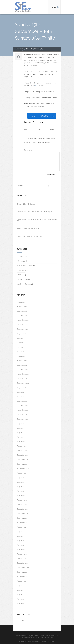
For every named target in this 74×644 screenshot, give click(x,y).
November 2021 (23, 514)
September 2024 (23, 383)
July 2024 (20, 392)
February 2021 (22, 554)
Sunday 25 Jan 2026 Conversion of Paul (29, 236)
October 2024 (22, 379)
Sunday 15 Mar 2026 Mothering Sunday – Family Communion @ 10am (37, 220)
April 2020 (21, 599)
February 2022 (22, 500)
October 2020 (22, 572)
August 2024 (22, 388)
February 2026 (22, 307)
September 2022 (23, 469)
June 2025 (21, 343)
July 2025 (20, 338)
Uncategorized (22, 279)
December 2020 (23, 563)
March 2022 (21, 496)
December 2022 (23, 455)
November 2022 (23, 460)
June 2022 (21, 482)
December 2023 (23, 406)
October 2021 (22, 518)
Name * (27, 130)
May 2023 (21, 433)
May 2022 (20, 487)
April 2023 (21, 437)
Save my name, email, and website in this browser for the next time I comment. (41, 141)
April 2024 (21, 397)
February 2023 (22, 446)
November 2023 (23, 410)
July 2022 (20, 478)
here (37, 86)
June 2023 (21, 428)
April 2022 (21, 491)
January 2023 (22, 451)
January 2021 (22, 559)
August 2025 (22, 334)
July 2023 (20, 424)
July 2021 (20, 532)
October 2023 (22, 415)
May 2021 (20, 541)
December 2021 (23, 509)
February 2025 (22, 361)
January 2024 (22, 401)
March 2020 (21, 604)
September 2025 (23, 329)
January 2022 (22, 505)
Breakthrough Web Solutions (43, 638)
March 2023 (21, 442)
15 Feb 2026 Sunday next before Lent (29, 229)
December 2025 (23, 316)
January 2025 (22, 365)
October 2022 (22, 464)
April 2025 (21, 352)
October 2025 (22, 325)
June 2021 (21, 536)
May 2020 (21, 595)
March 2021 (21, 550)
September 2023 (23, 419)
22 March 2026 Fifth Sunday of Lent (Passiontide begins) (35, 212)
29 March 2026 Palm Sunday (26, 204)
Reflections (21, 270)
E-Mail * (39, 130)
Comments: (28, 150)
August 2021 (21, 527)
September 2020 (23, 577)
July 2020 (21, 586)
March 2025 (21, 356)
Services (20, 275)
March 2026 (21, 302)
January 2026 (22, 311)
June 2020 (21, 590)
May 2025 (21, 347)
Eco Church (21, 256)
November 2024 (23, 374)
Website (51, 130)
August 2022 (22, 473)
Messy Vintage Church (25, 266)
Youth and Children (24, 284)
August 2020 (22, 581)
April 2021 (21, 545)
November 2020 (23, 568)
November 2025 (23, 320)
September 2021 (23, 523)
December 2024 (23, 370)
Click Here (21, 620)
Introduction (21, 261)
